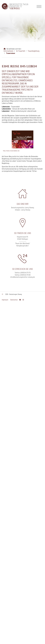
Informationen (8, 51)
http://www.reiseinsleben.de (11, 151)
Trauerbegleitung (34, 51)
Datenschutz (14, 300)
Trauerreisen (11, 53)
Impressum (5, 300)
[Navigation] (39, 6)
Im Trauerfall (21, 51)
